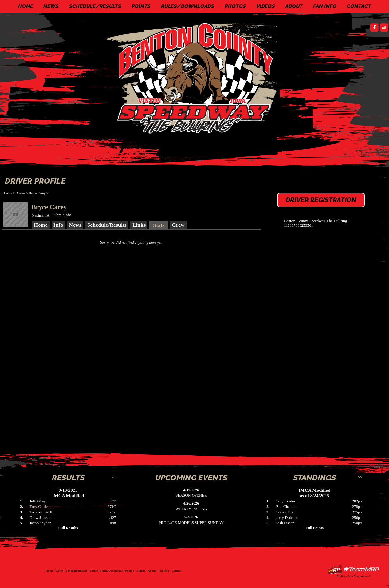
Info (58, 225)
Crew (178, 225)
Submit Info (62, 215)
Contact (359, 6)
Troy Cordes (40, 507)
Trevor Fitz (285, 512)
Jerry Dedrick (287, 518)
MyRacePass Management (353, 576)
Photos (235, 6)
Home (26, 6)
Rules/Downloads (188, 6)
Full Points (314, 528)
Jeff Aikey (38, 501)
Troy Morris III (42, 512)
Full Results (68, 528)
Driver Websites (353, 569)
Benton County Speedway (196, 78)
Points (141, 6)
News (51, 6)
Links (139, 225)
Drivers (21, 193)
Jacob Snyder (40, 523)
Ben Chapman (287, 507)
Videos (266, 6)
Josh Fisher (285, 523)
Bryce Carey (37, 193)
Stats (159, 225)
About (294, 6)
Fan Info (325, 6)
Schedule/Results (95, 6)
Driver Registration (321, 200)
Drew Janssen (41, 518)
